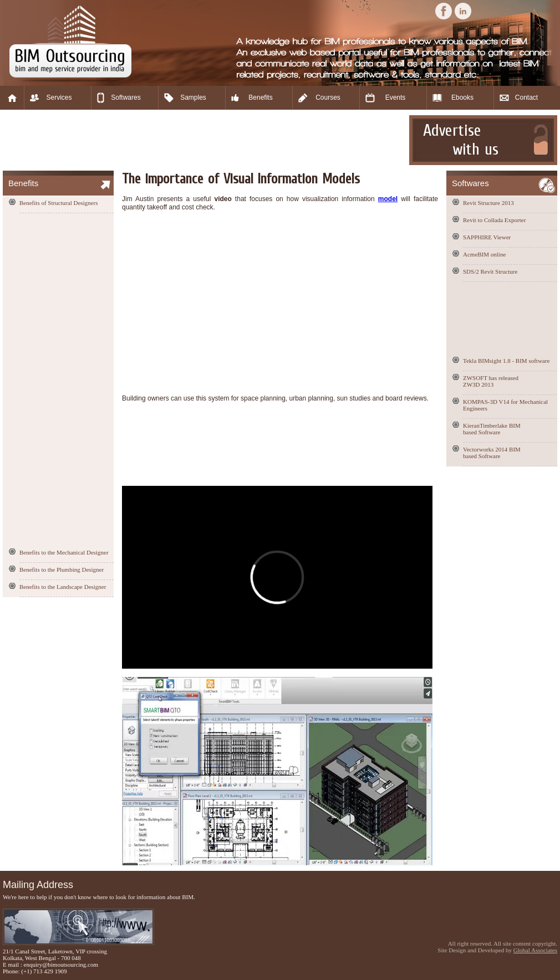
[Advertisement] (205, 140)
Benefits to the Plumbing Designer (62, 569)
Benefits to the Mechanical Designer (64, 552)
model (388, 199)
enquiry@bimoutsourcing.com (61, 964)
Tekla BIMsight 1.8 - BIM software (506, 361)
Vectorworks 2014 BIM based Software (492, 453)
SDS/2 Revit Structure (490, 271)
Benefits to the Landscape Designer (63, 587)
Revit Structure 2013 (488, 203)
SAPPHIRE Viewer (487, 237)
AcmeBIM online (484, 254)
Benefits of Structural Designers (58, 203)
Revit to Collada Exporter (494, 220)
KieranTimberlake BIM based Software (492, 429)
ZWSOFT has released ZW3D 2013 (491, 381)
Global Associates (535, 950)
